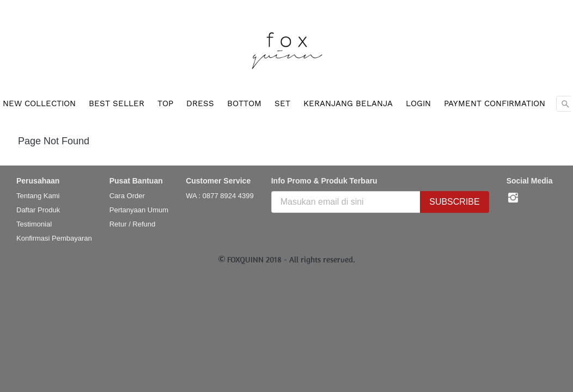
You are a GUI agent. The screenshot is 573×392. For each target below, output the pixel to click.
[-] (513, 198)
